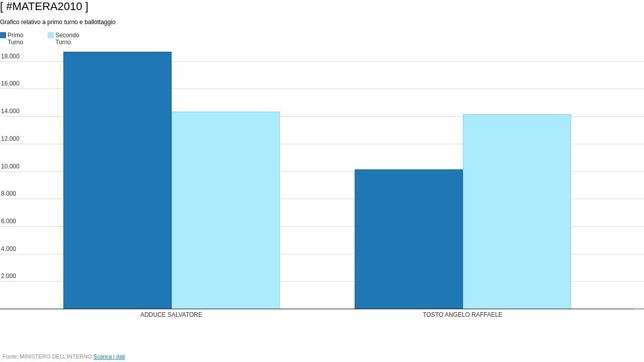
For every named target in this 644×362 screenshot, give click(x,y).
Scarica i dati (109, 356)
